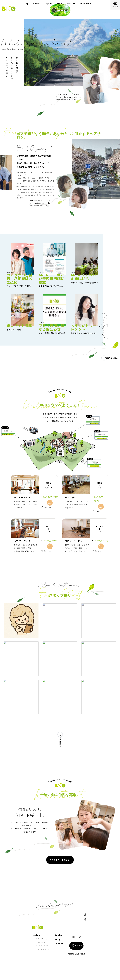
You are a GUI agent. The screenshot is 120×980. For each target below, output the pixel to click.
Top (26, 4)
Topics (48, 4)
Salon (37, 4)
